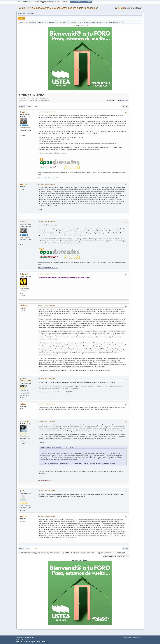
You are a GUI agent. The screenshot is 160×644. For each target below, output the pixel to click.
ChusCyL (25, 421)
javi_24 (25, 112)
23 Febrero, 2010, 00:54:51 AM (47, 516)
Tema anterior (112, 100)
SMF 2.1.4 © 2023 (21, 638)
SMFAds (18, 640)
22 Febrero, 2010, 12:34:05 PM (46, 274)
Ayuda (125, 638)
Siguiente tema (123, 100)
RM (23, 491)
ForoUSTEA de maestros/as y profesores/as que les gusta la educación (58, 8)
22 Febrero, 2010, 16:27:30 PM (46, 491)
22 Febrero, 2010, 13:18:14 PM (46, 306)
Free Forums (25, 640)
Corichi (25, 274)
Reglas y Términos (132, 638)
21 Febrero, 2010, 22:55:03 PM (46, 184)
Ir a (103, 557)
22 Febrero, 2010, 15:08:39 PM (46, 404)
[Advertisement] (136, 125)
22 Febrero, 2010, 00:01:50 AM (47, 222)
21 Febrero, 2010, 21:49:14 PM (46, 112)
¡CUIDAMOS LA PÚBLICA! (80, 26)
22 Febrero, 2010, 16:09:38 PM (46, 421)
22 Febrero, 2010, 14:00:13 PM (46, 379)
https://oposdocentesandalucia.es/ (48, 178)
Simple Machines (31, 638)
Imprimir (125, 106)
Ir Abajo (21, 106)
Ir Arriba (22, 548)
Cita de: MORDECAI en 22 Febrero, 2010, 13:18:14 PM (57, 447)
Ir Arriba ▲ (141, 638)
